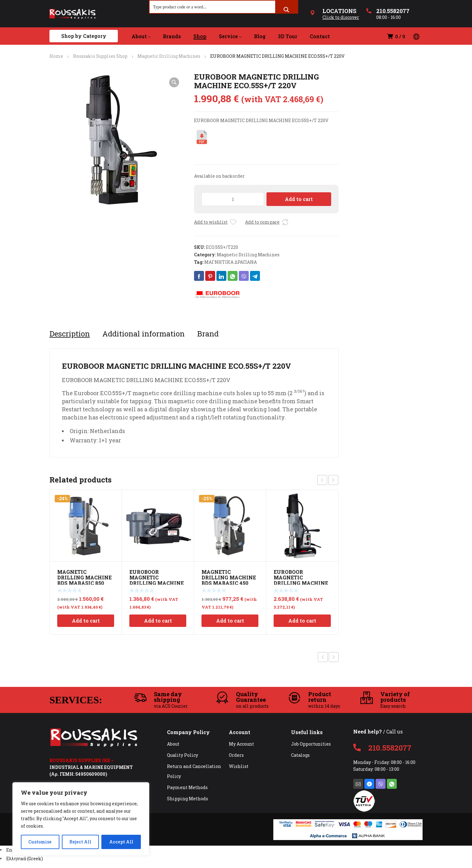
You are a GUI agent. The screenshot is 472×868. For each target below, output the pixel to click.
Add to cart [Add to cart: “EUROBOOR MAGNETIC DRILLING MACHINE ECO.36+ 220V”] (158, 621)
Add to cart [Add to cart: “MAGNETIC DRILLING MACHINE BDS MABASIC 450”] (230, 621)
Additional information (143, 334)
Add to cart (299, 199)
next (333, 480)
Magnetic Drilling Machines (169, 56)
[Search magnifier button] (286, 10)
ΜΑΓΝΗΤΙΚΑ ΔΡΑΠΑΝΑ (231, 262)
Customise (40, 842)
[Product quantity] (233, 199)
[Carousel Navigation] (328, 480)
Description (70, 334)
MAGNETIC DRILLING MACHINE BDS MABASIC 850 (84, 577)
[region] (81, 819)
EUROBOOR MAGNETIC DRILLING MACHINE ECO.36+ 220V (157, 580)
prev (322, 480)
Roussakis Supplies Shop (100, 56)
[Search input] (213, 7)
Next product (334, 657)
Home (56, 56)
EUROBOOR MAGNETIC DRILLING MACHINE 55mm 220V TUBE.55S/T (301, 583)
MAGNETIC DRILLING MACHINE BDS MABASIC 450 (229, 577)
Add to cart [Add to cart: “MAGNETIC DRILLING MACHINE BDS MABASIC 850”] (86, 621)
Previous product (323, 657)
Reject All (80, 842)
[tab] (70, 334)
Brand (208, 334)
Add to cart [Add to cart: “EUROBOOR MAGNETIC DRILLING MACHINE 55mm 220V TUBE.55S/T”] (302, 621)
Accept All (121, 842)
